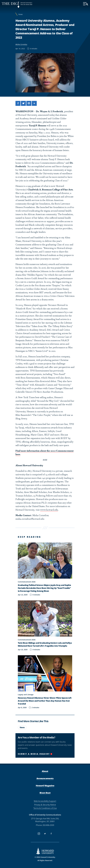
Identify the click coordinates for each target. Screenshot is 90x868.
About (45, 771)
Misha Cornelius (21, 44)
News (21, 14)
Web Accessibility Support (45, 801)
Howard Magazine (45, 786)
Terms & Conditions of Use (45, 808)
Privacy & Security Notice (45, 805)
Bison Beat (45, 793)
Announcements (45, 778)
